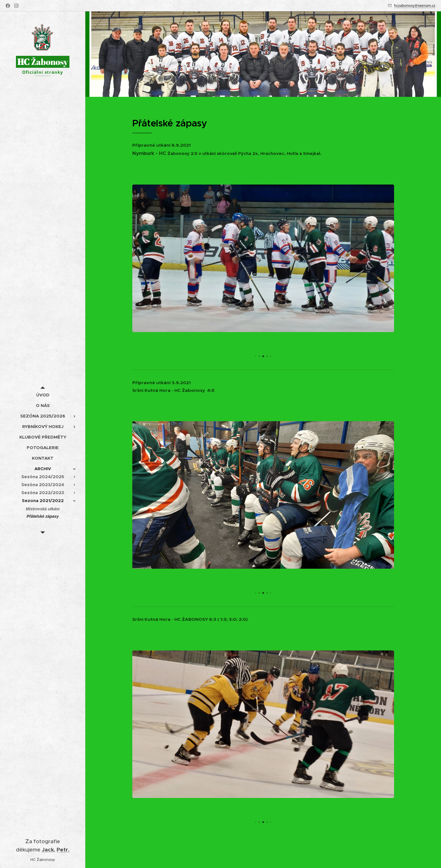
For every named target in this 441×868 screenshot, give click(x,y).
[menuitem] (43, 395)
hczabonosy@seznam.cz (415, 5)
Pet (61, 850)
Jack (48, 850)
